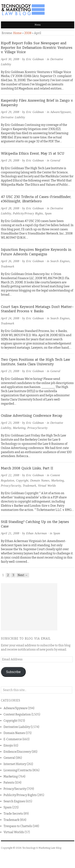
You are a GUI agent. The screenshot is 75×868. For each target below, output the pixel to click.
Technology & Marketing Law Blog (42, 848)
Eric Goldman (35, 59)
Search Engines (60, 261)
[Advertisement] (29, 607)
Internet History (15, 764)
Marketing (19, 428)
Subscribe (13, 672)
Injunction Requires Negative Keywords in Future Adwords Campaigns (36, 252)
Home (17, 33)
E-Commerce (13, 739)
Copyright (22, 480)
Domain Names (40, 480)
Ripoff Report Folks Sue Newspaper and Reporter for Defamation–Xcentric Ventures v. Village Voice (37, 48)
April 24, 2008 (10, 318)
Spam (48, 213)
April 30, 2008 (10, 59)
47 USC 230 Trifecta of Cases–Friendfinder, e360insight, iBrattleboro (36, 199)
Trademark (8, 266)
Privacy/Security (37, 428)
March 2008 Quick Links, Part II (27, 468)
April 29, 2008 (10, 112)
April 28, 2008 (10, 208)
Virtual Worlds (47, 486)
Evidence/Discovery (17, 752)
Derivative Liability (13, 117)
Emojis (8, 745)
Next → (23, 575)
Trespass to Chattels (18, 826)
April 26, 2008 (10, 261)
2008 (28, 33)
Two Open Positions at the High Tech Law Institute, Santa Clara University (36, 362)
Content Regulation (17, 714)
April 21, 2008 (10, 533)
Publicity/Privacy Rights (28, 213)
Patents (9, 783)
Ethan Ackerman (36, 533)
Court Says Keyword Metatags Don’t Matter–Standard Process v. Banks (37, 309)
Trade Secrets (13, 814)
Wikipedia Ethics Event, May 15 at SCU (33, 153)
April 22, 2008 (10, 475)
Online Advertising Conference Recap (32, 416)
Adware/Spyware (60, 112)
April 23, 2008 (10, 371)
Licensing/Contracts (18, 770)
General (55, 160)
